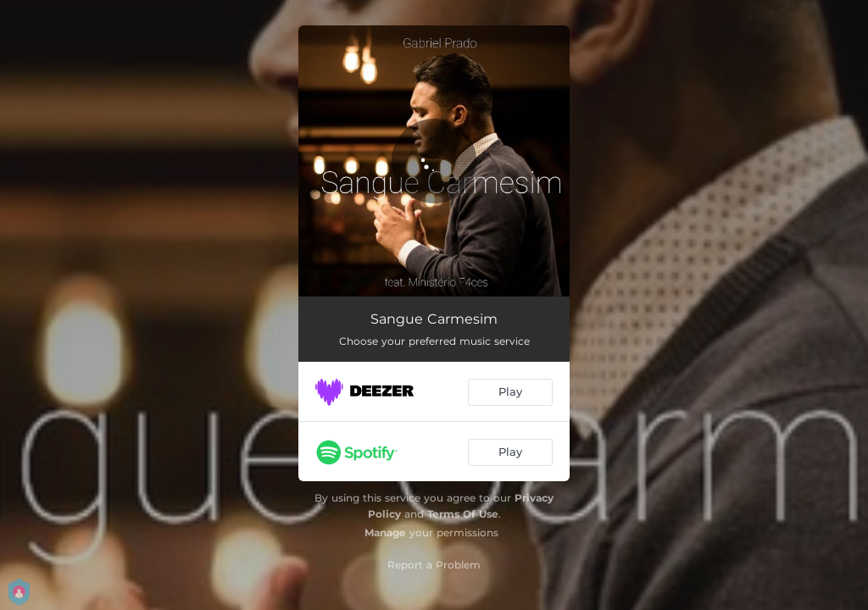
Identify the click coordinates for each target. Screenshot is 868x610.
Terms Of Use (463, 514)
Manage (385, 532)
